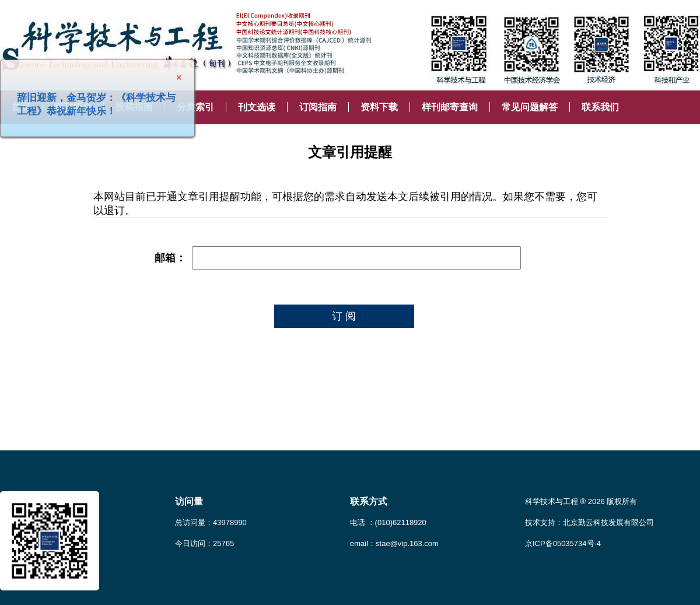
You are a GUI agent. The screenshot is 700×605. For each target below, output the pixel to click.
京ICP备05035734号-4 (563, 543)
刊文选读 (257, 107)
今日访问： (204, 543)
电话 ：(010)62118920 (388, 522)
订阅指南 (318, 107)
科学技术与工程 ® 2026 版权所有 (581, 501)
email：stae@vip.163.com (394, 543)
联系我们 (600, 107)
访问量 (189, 501)
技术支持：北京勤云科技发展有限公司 (589, 522)
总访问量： (211, 522)
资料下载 (379, 107)
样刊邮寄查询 (450, 107)
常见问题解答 (530, 107)
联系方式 (369, 501)
